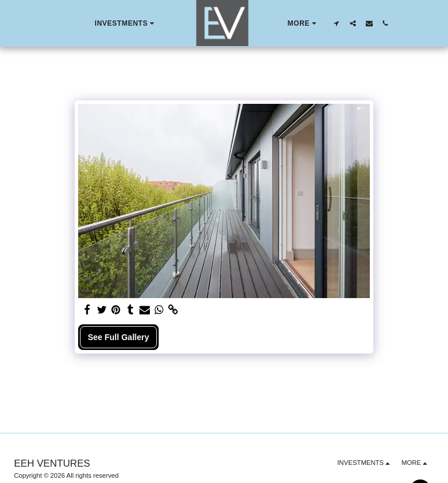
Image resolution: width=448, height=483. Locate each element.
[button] (126, 23)
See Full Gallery (118, 337)
